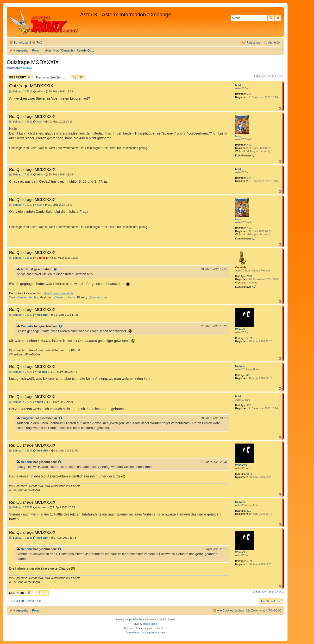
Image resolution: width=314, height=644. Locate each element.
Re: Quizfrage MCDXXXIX (32, 116)
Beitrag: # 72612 (21, 92)
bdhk (238, 85)
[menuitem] (37, 43)
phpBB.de (161, 628)
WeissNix (241, 329)
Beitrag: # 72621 (21, 258)
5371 (249, 338)
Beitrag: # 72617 (21, 175)
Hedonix (240, 366)
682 (249, 94)
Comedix (241, 267)
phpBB (133, 620)
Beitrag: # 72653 (21, 538)
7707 (249, 276)
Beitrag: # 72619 (21, 205)
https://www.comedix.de (58, 293)
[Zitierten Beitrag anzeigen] (55, 269)
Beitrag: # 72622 (21, 315)
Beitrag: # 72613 (21, 122)
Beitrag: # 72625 (21, 372)
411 (249, 375)
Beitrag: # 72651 (21, 507)
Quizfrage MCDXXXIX (33, 62)
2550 (249, 145)
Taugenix (27, 418)
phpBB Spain (150, 624)
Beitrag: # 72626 (21, 402)
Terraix (28, 68)
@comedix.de (98, 297)
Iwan (238, 136)
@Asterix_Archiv (65, 297)
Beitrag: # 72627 (21, 451)
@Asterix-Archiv (28, 297)
